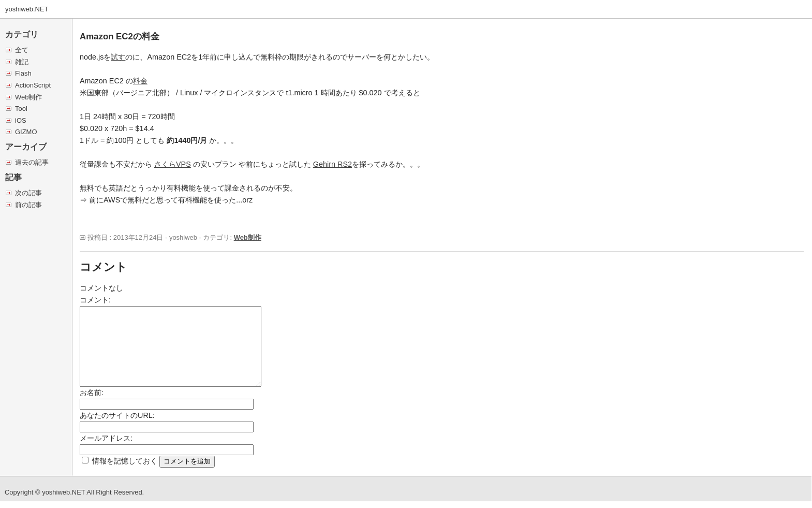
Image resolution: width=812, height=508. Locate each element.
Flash (23, 73)
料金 (140, 81)
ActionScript (33, 85)
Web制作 (28, 97)
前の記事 (28, 205)
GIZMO (26, 132)
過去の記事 (32, 162)
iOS (21, 120)
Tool (21, 108)
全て (22, 50)
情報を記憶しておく (125, 461)
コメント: (95, 300)
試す (118, 57)
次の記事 (28, 193)
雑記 (22, 62)
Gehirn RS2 (333, 164)
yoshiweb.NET (27, 9)
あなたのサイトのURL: (117, 415)
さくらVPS (173, 164)
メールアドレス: (106, 438)
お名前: (92, 393)
